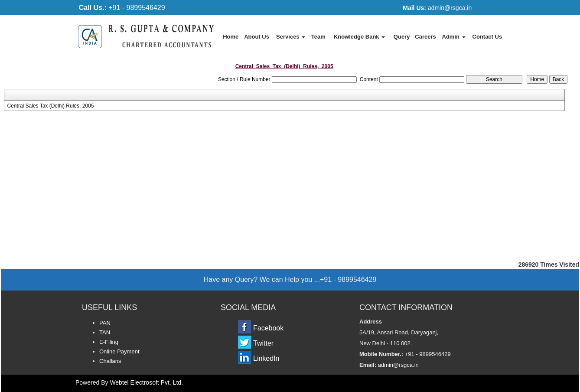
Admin (454, 37)
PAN (105, 323)
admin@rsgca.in (437, 8)
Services (291, 37)
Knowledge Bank (359, 37)
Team (318, 37)
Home (231, 37)
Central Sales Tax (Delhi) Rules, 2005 (51, 106)
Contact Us (487, 37)
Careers (425, 37)
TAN (105, 332)
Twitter (263, 343)
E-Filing (109, 342)
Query (402, 37)
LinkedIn (266, 358)
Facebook (268, 328)
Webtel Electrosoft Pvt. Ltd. (146, 382)
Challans (110, 361)
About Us (257, 37)
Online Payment (119, 351)
